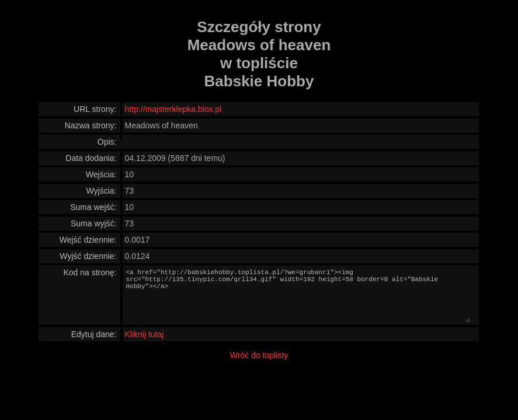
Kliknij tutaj (145, 334)
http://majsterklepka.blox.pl (173, 109)
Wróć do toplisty (259, 355)
